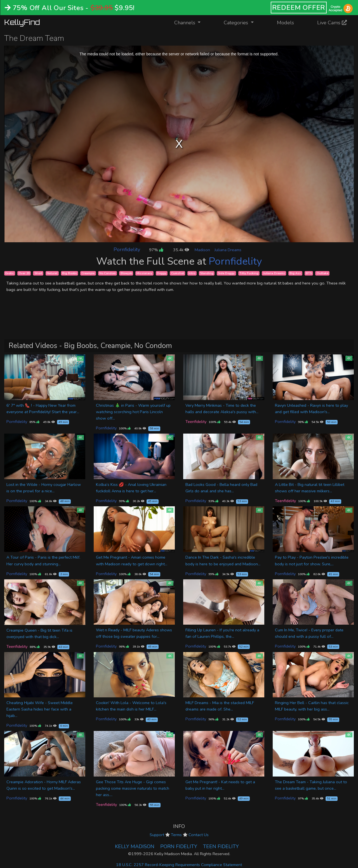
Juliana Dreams (228, 250)
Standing (207, 273)
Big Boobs (70, 273)
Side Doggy (226, 273)
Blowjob (126, 273)
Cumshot (178, 273)
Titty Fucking (249, 273)
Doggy (162, 273)
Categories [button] (237, 23)
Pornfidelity (127, 250)
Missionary (144, 273)
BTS (309, 273)
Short (38, 273)
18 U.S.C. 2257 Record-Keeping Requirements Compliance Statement (179, 865)
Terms (176, 835)
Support (157, 835)
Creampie (88, 273)
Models (285, 23)
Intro (192, 273)
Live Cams (332, 23)
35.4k (181, 250)
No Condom (108, 273)
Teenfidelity (196, 422)
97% (156, 250)
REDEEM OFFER (299, 8)
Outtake (322, 273)
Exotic (10, 273)
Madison (202, 250)
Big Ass (295, 273)
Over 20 (24, 273)
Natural (52, 273)
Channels (191, 22)
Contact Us (199, 835)
